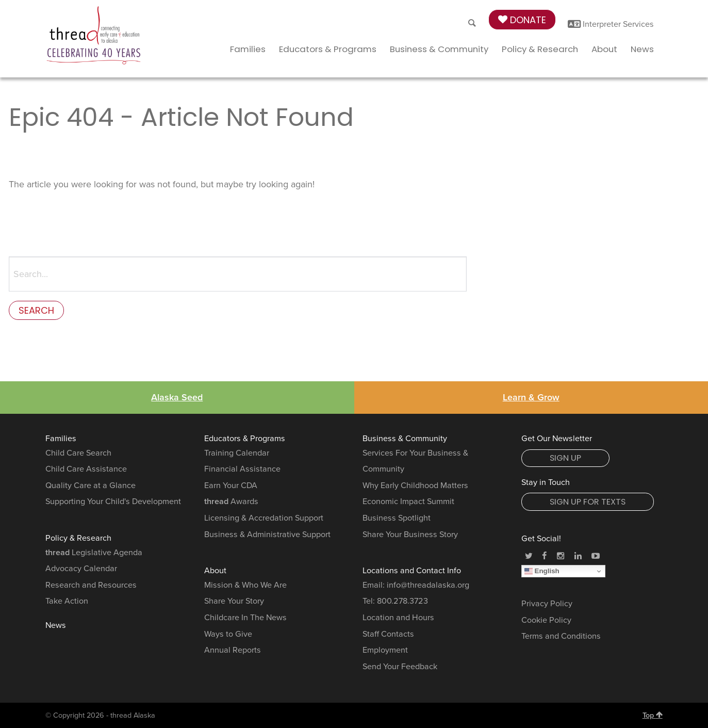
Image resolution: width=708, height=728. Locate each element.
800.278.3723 (402, 602)
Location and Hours (398, 618)
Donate (522, 20)
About (604, 49)
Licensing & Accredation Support (264, 518)
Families (248, 49)
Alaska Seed (177, 398)
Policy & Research (540, 49)
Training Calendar (237, 453)
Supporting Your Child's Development (113, 502)
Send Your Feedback (400, 667)
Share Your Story (234, 602)
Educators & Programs (328, 49)
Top (653, 715)
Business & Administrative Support (267, 535)
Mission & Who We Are (245, 585)
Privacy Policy (547, 604)
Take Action (67, 602)
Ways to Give (228, 634)
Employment (385, 650)
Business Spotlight (397, 518)
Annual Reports (233, 650)
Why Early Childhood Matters (415, 486)
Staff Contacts (388, 634)
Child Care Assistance (86, 469)
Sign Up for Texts (588, 502)
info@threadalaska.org (428, 585)
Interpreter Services (611, 24)
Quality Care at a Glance (90, 486)
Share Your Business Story (410, 535)
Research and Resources (91, 585)
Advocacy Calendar (81, 569)
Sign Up (565, 458)
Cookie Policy (546, 620)
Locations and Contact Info (412, 571)
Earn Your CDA (231, 486)
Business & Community (439, 49)
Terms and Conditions (561, 637)
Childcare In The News (245, 618)
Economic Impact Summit (408, 502)
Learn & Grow (531, 398)
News (642, 49)
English (542, 571)
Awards (231, 502)
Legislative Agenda (94, 553)
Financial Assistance (242, 469)
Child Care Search (78, 453)
